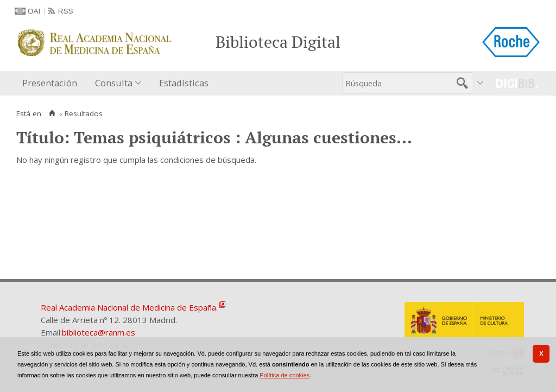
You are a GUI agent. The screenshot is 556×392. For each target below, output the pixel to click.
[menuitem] (52, 83)
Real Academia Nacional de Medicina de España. (129, 307)
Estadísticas (184, 83)
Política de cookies (285, 375)
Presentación (50, 83)
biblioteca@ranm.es (99, 332)
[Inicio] (52, 113)
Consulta (114, 83)
